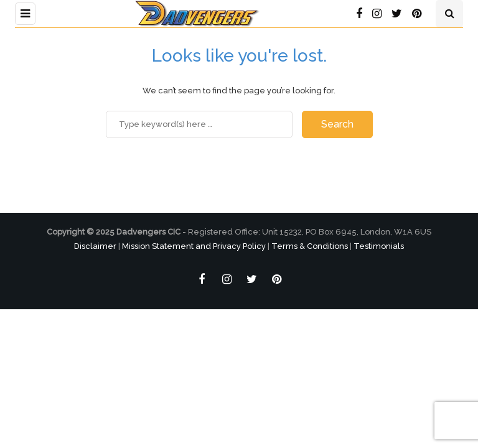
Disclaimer (95, 246)
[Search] (199, 124)
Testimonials (379, 246)
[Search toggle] (449, 14)
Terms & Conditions (310, 246)
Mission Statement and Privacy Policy (194, 246)
